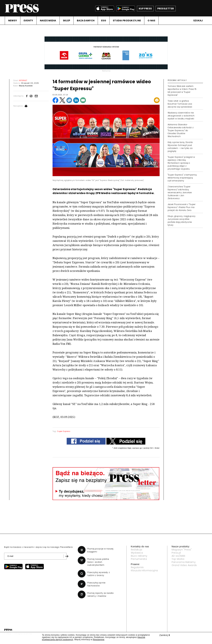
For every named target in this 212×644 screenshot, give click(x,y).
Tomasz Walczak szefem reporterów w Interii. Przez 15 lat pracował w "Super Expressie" (182, 91)
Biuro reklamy (139, 556)
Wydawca (137, 553)
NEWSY (13, 21)
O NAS (151, 21)
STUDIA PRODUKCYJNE (127, 21)
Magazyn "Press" (182, 550)
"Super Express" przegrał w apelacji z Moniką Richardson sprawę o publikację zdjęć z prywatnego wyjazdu (181, 163)
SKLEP (67, 21)
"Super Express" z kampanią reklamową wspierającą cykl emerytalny (182, 178)
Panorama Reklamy (184, 562)
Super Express (64, 431)
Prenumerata (139, 559)
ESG (104, 21)
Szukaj (198, 21)
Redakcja (137, 550)
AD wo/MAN (178, 556)
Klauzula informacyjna (144, 570)
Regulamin (137, 567)
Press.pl (176, 553)
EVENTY (28, 21)
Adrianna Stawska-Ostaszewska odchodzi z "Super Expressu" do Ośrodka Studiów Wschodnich (181, 130)
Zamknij (165, 635)
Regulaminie (99, 640)
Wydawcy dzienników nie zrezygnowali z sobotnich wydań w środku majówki (181, 116)
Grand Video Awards (184, 565)
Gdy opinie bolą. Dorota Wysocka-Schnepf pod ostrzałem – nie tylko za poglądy (180, 147)
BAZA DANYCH (86, 21)
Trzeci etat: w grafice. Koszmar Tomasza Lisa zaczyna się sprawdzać (180, 104)
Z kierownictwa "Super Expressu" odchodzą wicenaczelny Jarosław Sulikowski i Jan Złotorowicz (180, 192)
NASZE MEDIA (48, 21)
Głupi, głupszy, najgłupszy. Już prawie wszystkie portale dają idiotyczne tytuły (182, 221)
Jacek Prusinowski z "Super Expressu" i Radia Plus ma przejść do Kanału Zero (182, 207)
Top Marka (178, 559)
